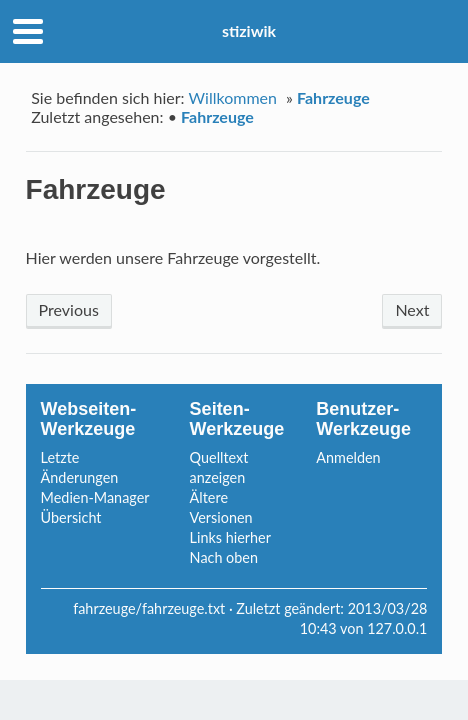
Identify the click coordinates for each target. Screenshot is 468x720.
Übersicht (71, 517)
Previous (69, 309)
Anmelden (348, 457)
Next (412, 309)
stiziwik (249, 30)
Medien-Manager (95, 497)
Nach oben (224, 557)
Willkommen (233, 97)
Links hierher (230, 537)
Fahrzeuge (333, 97)
